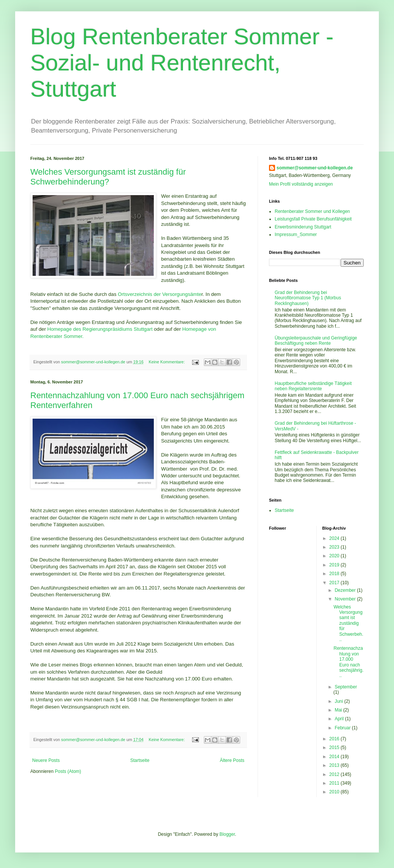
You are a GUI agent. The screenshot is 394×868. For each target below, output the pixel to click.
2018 (335, 574)
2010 (335, 792)
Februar (343, 728)
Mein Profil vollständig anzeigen (301, 184)
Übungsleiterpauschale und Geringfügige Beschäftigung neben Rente (316, 341)
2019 (335, 565)
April (340, 719)
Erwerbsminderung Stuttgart (303, 227)
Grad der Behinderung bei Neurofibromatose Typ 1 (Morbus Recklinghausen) (308, 298)
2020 (335, 556)
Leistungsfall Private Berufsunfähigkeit (313, 219)
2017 (335, 583)
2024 (335, 538)
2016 (335, 739)
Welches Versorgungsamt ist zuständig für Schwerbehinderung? (108, 177)
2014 (335, 757)
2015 (335, 748)
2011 (335, 783)
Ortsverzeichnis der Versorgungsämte (160, 294)
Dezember (346, 590)
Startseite (140, 760)
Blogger (227, 834)
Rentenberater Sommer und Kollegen (312, 211)
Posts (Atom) (68, 771)
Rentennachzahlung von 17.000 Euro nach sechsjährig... (348, 662)
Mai (339, 710)
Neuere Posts (46, 760)
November (346, 599)
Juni (339, 701)
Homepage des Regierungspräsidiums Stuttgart (100, 329)
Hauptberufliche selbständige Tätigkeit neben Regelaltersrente (313, 386)
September (346, 687)
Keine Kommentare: (167, 362)
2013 (335, 765)
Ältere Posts (232, 760)
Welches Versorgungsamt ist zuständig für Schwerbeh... (348, 623)
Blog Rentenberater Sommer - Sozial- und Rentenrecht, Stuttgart (182, 63)
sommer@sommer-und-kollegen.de (315, 168)
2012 (335, 774)
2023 (335, 547)
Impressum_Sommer (296, 235)
